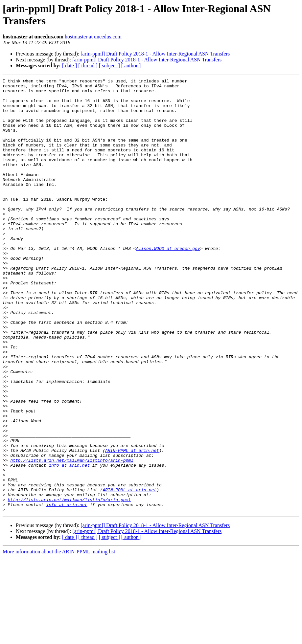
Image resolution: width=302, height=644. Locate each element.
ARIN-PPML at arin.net (132, 525)
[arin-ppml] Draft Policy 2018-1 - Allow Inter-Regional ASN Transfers (155, 54)
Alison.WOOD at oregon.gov (168, 283)
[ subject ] (109, 66)
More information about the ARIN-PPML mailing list (59, 638)
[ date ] (70, 66)
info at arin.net (69, 543)
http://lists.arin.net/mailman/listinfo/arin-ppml (72, 537)
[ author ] (131, 66)
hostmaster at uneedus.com (93, 37)
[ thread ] (88, 66)
